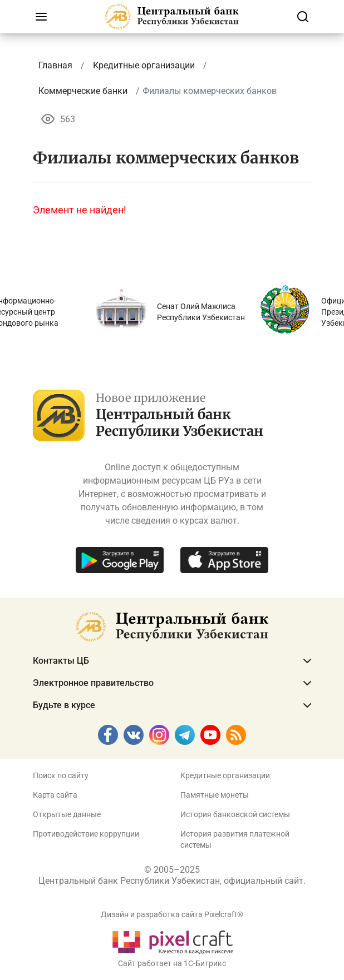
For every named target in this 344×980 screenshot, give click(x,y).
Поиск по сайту (61, 775)
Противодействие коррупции (86, 834)
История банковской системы (235, 814)
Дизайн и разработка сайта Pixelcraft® (172, 914)
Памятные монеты (215, 795)
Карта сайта (55, 795)
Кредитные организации (225, 775)
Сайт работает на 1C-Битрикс (172, 963)
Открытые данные (67, 814)
